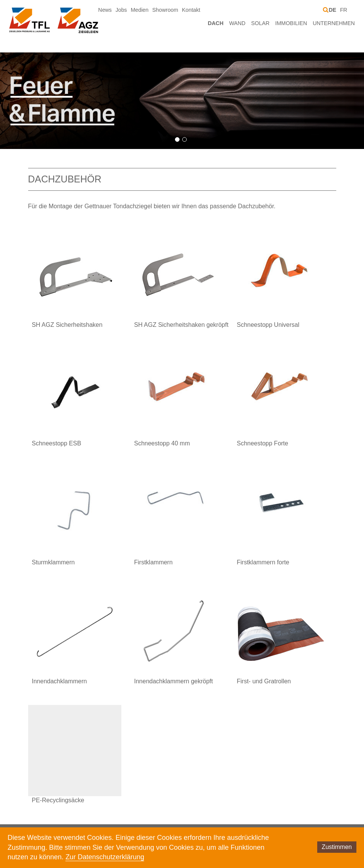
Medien (140, 10)
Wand (237, 23)
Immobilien (291, 23)
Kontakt (191, 10)
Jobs (121, 10)
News (105, 10)
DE (332, 10)
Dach (215, 23)
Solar (260, 23)
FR (344, 10)
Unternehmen (334, 23)
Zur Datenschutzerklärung (105, 857)
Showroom (165, 10)
